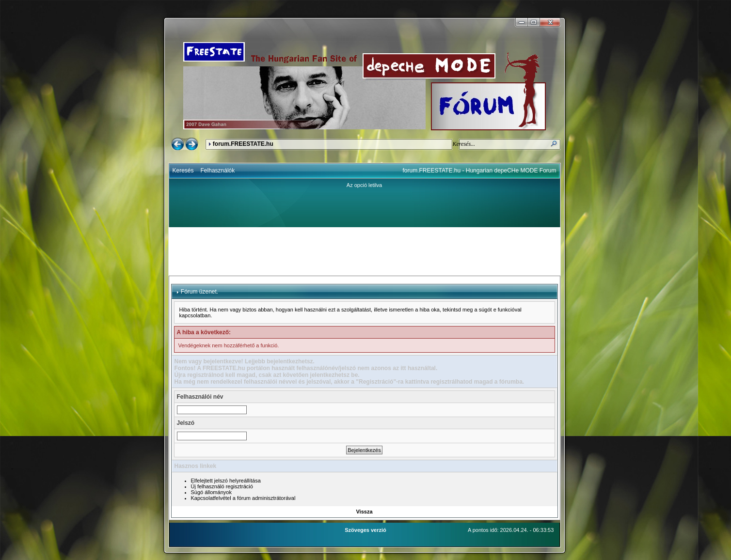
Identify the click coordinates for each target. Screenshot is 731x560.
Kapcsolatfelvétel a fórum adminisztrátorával (243, 498)
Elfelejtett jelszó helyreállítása (226, 481)
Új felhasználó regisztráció (222, 486)
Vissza (364, 512)
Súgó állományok (211, 492)
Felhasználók (218, 171)
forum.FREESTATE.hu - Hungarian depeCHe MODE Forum (480, 171)
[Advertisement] (365, 251)
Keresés (183, 171)
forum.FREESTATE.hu (243, 144)
